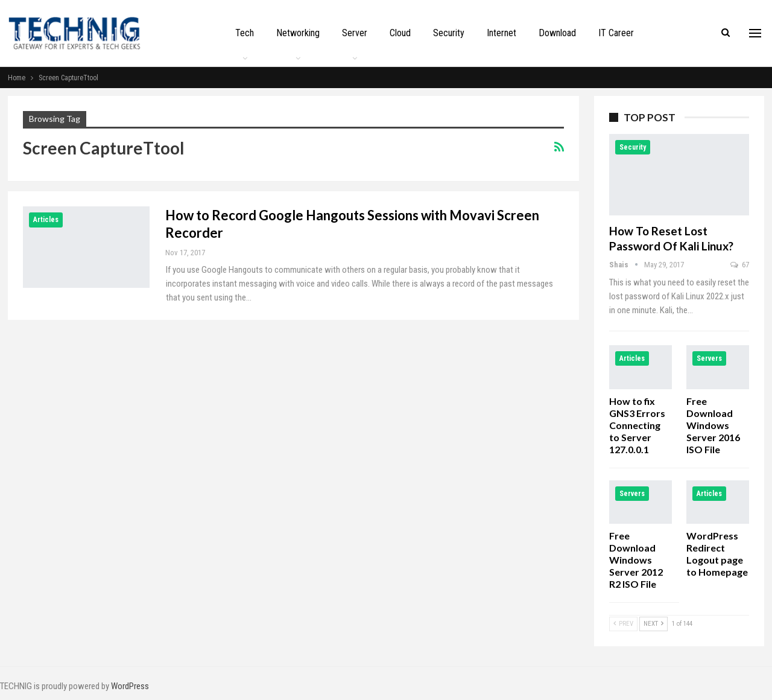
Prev (623, 624)
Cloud (400, 33)
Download (557, 33)
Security (449, 33)
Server (355, 33)
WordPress (130, 686)
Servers (709, 358)
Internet (501, 33)
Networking (298, 33)
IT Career (616, 33)
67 (740, 265)
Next (653, 624)
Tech (245, 33)
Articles (46, 220)
